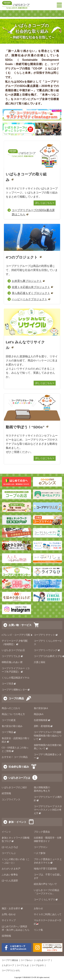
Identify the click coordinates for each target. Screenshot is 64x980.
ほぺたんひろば (10, 847)
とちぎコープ (8, 965)
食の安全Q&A (41, 708)
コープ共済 (9, 684)
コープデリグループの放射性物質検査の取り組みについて (48, 736)
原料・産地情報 (43, 726)
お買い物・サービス (20, 625)
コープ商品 (9, 732)
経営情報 (6, 793)
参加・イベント (17, 822)
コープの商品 (16, 698)
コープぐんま (23, 965)
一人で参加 (40, 853)
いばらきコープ (43, 960)
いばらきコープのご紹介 (14, 787)
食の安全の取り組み (12, 726)
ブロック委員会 (42, 832)
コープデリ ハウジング (47, 650)
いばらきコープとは (19, 778)
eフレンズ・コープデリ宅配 (17, 635)
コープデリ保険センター (16, 690)
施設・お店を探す (12, 908)
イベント (6, 832)
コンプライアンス (11, 800)
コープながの (38, 965)
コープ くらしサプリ (44, 900)
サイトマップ (9, 920)
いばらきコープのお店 (13, 650)
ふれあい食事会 (10, 875)
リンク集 (38, 930)
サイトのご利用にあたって (48, 914)
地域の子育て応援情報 (45, 869)
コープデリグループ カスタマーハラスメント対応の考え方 (48, 810)
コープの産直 (9, 720)
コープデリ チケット (46, 635)
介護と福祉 (40, 662)
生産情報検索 (42, 720)
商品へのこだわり (11, 708)
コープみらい (27, 960)
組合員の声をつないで (45, 884)
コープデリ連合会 (10, 960)
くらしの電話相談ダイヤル (16, 678)
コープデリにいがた (11, 970)
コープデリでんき (12, 656)
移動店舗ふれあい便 (12, 662)
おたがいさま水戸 (11, 869)
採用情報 (6, 936)
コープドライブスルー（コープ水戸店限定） (16, 670)
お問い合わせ (9, 914)
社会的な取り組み (19, 767)
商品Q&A (39, 714)
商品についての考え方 (13, 714)
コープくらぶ (9, 853)
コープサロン (41, 847)
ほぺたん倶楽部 (10, 881)
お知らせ (38, 908)
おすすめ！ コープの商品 (15, 757)
